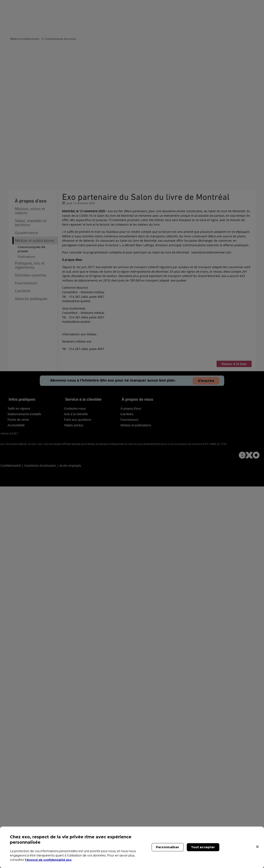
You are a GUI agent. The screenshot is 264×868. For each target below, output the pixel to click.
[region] (132, 847)
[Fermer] (257, 847)
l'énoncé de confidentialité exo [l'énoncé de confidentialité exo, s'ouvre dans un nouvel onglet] (50, 860)
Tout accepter (203, 847)
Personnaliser (168, 847)
